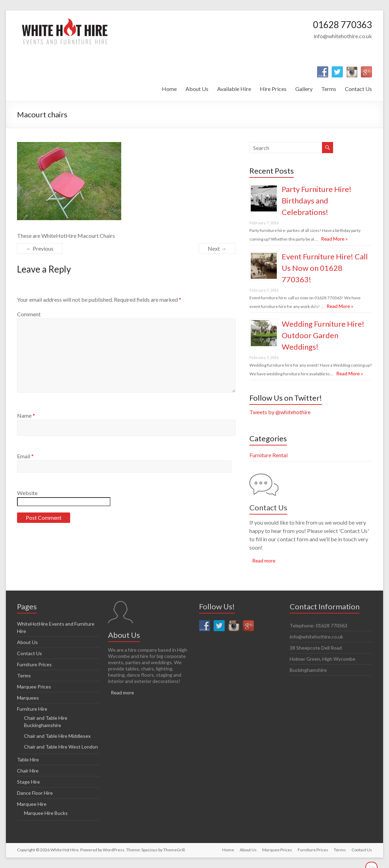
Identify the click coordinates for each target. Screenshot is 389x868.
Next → (217, 248)
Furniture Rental (268, 455)
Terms (329, 89)
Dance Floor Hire (35, 793)
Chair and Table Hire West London (61, 747)
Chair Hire (28, 771)
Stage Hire (28, 782)
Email (25, 456)
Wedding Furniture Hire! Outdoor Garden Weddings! (323, 335)
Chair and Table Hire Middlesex (57, 736)
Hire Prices (273, 89)
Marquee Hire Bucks (46, 813)
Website (27, 493)
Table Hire (28, 759)
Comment (29, 314)
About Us (197, 89)
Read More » (334, 239)
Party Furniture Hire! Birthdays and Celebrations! (317, 201)
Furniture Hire (32, 709)
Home (169, 89)
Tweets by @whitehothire (280, 412)
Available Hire (234, 89)
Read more (264, 561)
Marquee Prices (34, 687)
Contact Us (358, 89)
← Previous (40, 248)
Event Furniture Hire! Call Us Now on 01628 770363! (325, 268)
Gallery (304, 89)
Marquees (28, 698)
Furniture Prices (34, 664)
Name (26, 415)
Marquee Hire (32, 804)
